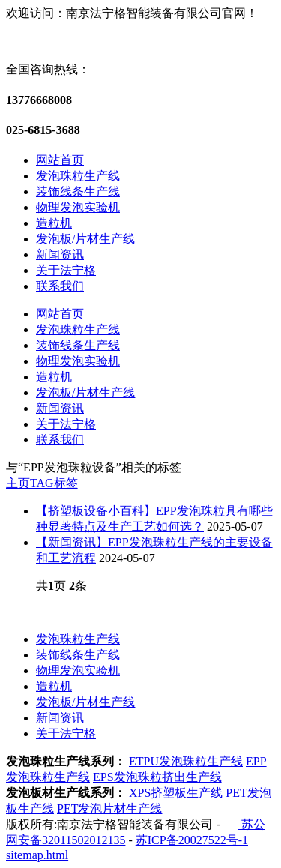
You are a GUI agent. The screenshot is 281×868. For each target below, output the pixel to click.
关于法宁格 (66, 270)
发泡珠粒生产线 (78, 176)
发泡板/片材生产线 (85, 239)
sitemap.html (37, 855)
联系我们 (60, 286)
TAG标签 (54, 483)
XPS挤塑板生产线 (176, 793)
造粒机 (54, 223)
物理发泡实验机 (78, 207)
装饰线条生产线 (78, 192)
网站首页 (60, 160)
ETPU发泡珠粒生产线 (186, 761)
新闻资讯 (60, 254)
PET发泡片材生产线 (109, 808)
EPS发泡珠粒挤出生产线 (157, 777)
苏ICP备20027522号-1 (192, 840)
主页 (18, 483)
